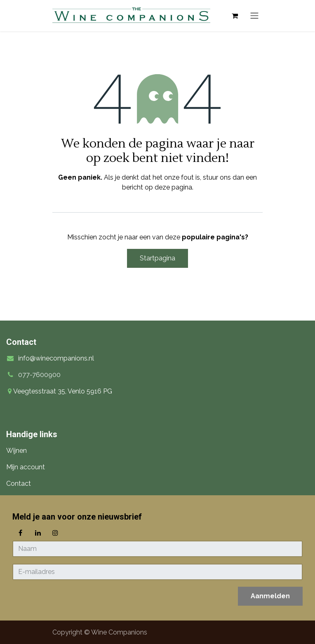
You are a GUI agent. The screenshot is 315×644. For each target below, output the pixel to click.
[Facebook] (20, 533)
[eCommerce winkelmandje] (235, 16)
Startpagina (157, 258)
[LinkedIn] (38, 533)
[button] (270, 596)
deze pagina (173, 187)
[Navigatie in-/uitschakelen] (254, 16)
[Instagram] (55, 533)
